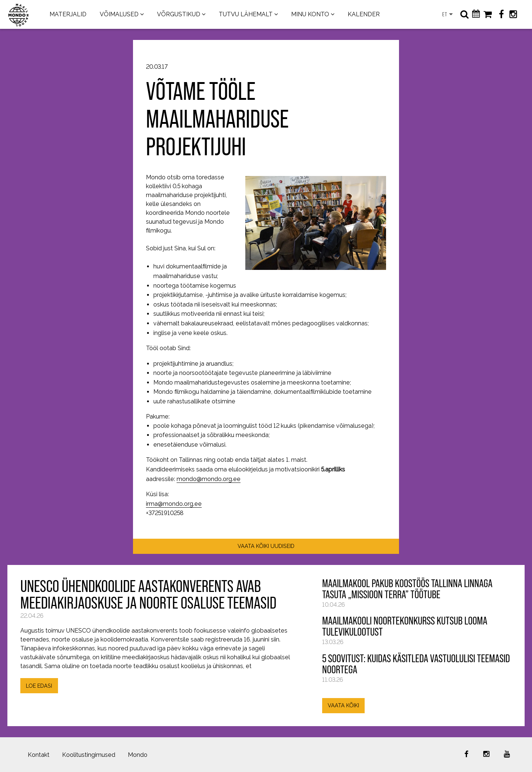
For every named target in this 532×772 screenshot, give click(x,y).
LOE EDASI (39, 686)
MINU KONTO (310, 14)
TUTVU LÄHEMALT (246, 14)
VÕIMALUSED (119, 14)
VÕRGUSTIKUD (179, 14)
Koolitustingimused (89, 755)
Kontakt (39, 755)
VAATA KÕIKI (343, 705)
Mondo (138, 755)
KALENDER (364, 14)
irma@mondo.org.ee (174, 504)
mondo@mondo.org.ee (209, 479)
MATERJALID (68, 14)
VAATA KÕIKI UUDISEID (266, 546)
